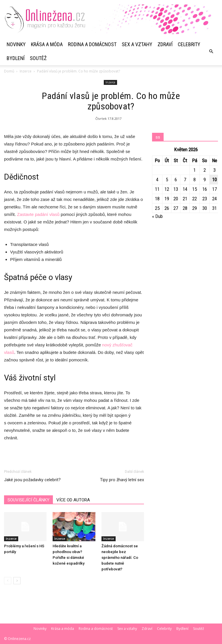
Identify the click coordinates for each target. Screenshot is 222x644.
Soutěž (38, 58)
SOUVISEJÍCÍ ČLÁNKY (28, 500)
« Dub (157, 216)
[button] (211, 51)
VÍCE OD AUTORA (73, 500)
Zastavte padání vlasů (38, 214)
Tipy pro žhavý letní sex (122, 480)
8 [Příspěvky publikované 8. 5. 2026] (195, 180)
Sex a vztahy (137, 44)
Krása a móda (47, 44)
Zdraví (165, 44)
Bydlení (16, 58)
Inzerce (26, 71)
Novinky (16, 44)
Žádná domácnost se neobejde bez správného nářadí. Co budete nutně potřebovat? (120, 558)
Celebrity (189, 44)
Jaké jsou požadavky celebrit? (32, 480)
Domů (9, 71)
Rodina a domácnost (92, 44)
